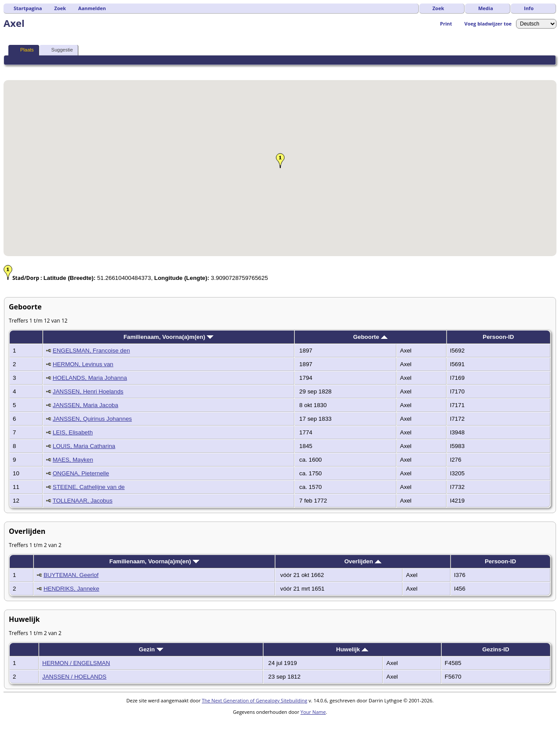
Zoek (438, 8)
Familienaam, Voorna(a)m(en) (168, 337)
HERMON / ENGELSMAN (76, 663)
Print (446, 24)
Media (486, 8)
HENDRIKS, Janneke (71, 589)
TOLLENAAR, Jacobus (83, 501)
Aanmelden (92, 8)
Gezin (151, 649)
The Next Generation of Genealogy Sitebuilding (255, 700)
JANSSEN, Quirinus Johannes (92, 419)
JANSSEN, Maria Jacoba (86, 405)
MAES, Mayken (73, 460)
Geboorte (370, 337)
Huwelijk (352, 649)
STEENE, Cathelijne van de (89, 487)
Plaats (23, 50)
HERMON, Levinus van (83, 364)
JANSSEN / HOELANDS (74, 677)
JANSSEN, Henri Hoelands (88, 391)
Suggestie (58, 50)
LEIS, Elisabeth (73, 432)
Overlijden (363, 561)
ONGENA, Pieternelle (81, 473)
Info (529, 8)
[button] (280, 161)
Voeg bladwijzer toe (488, 24)
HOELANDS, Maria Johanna (90, 378)
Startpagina (28, 8)
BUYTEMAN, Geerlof (71, 575)
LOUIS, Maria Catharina (84, 446)
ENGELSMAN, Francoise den (92, 351)
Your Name (313, 712)
